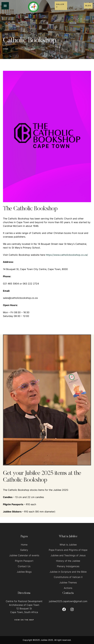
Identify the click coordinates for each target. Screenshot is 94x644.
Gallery (24, 550)
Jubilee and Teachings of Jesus (68, 555)
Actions (68, 588)
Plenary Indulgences (68, 566)
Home (6, 49)
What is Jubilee (68, 545)
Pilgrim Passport (24, 561)
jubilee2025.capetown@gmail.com (68, 601)
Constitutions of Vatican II (68, 577)
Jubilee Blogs (24, 572)
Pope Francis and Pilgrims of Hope (68, 550)
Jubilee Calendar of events (24, 555)
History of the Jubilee (68, 561)
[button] (61, 6)
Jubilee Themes (68, 583)
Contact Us (24, 566)
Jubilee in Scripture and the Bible (68, 572)
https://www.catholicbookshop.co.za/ (67, 255)
